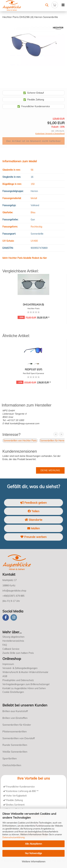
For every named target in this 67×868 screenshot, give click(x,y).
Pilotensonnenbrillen (15, 731)
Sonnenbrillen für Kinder (17, 725)
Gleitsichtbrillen (12, 765)
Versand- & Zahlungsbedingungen (20, 668)
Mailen (34, 528)
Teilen (34, 511)
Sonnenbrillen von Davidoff (19, 738)
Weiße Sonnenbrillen (15, 752)
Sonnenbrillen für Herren (53, 441)
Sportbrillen (10, 758)
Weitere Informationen (34, 862)
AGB (5, 676)
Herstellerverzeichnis (13, 641)
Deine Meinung (50, 470)
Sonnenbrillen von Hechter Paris (20, 441)
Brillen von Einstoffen (15, 718)
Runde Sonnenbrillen (15, 745)
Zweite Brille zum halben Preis (18, 653)
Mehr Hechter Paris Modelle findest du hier (25, 258)
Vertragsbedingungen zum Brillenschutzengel (26, 684)
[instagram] (14, 617)
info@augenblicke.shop (14, 591)
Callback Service (11, 649)
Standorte (33, 520)
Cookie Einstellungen (13, 692)
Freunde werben (34, 537)
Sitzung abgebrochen (13, 637)
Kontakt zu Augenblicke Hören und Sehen (24, 688)
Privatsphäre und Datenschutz (18, 680)
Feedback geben (34, 503)
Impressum (8, 664)
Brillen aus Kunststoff (15, 711)
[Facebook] (6, 617)
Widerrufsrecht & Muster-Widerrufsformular (25, 672)
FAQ (5, 645)
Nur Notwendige (33, 853)
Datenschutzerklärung (13, 837)
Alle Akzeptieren (33, 844)
